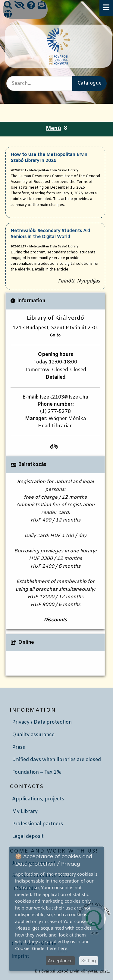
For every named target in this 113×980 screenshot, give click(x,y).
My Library (25, 812)
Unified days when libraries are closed (56, 760)
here (62, 948)
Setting (89, 961)
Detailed (55, 377)
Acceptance (60, 961)
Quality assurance (33, 735)
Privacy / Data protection (42, 722)
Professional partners (38, 824)
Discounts (55, 620)
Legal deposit (28, 837)
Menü (56, 129)
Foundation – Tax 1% (37, 772)
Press (19, 747)
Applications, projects (38, 799)
